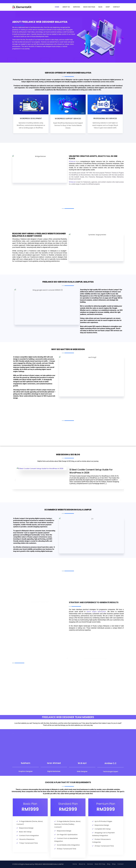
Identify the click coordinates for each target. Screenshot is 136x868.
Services (90, 864)
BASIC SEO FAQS (89, 7)
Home (75, 864)
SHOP (108, 7)
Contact (121, 864)
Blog (109, 864)
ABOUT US (66, 7)
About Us (82, 864)
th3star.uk (72, 164)
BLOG (100, 7)
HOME (57, 7)
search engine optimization (96, 612)
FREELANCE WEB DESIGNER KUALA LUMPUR (49, 864)
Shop (114, 864)
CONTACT (116, 7)
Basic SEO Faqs (100, 864)
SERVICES (77, 7)
